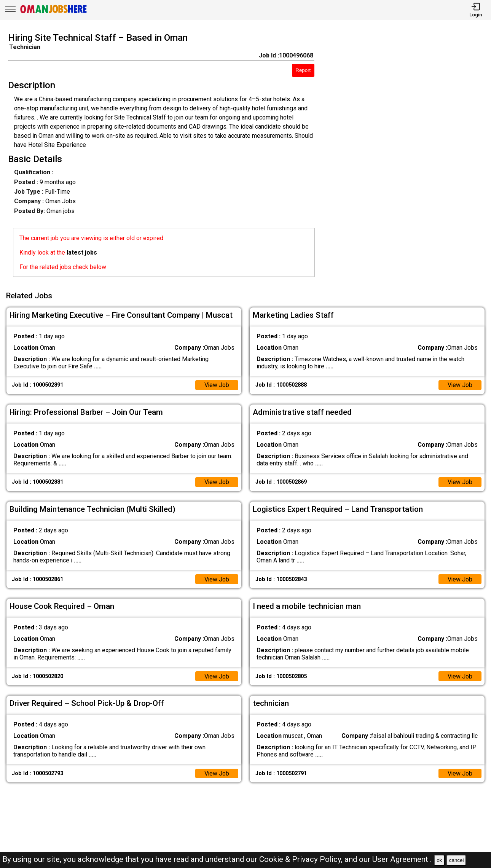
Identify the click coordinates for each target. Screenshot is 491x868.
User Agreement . (402, 859)
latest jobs (82, 252)
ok (439, 860)
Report (303, 70)
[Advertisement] (409, 157)
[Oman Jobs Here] (54, 13)
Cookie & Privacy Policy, (302, 859)
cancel (457, 860)
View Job (217, 384)
